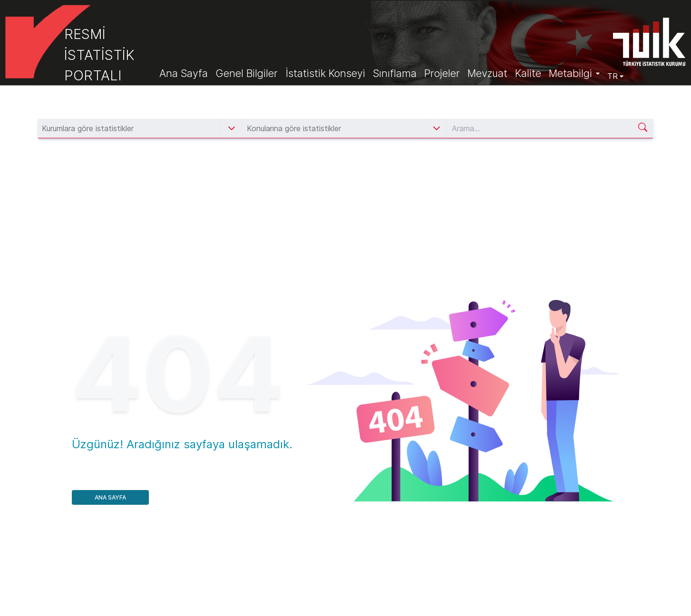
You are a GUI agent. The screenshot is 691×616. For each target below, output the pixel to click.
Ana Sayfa (110, 497)
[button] (232, 128)
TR (615, 76)
